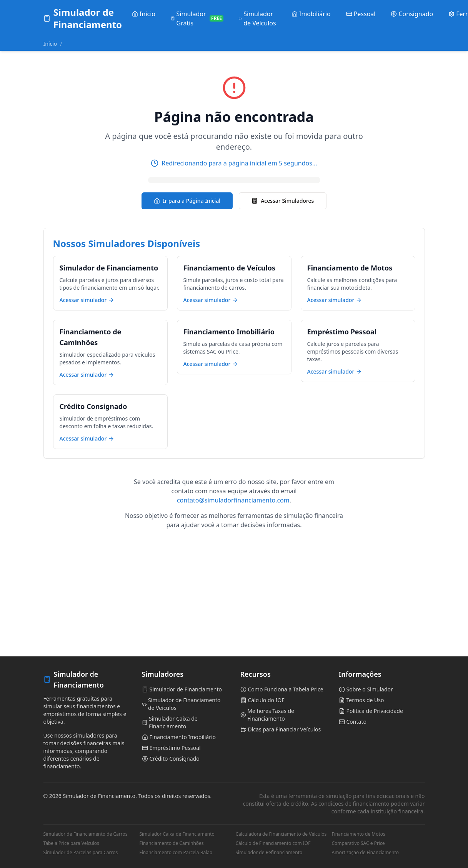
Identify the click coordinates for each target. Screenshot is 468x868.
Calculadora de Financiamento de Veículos (281, 834)
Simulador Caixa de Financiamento (177, 834)
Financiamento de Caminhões (172, 843)
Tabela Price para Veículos (71, 843)
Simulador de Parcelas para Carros (81, 853)
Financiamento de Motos (359, 834)
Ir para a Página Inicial (187, 201)
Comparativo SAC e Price (358, 843)
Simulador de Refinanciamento (269, 853)
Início (50, 44)
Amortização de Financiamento (366, 853)
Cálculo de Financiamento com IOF (273, 843)
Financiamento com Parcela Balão (176, 853)
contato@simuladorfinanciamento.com (233, 500)
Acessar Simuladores (283, 201)
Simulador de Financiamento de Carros (86, 834)
